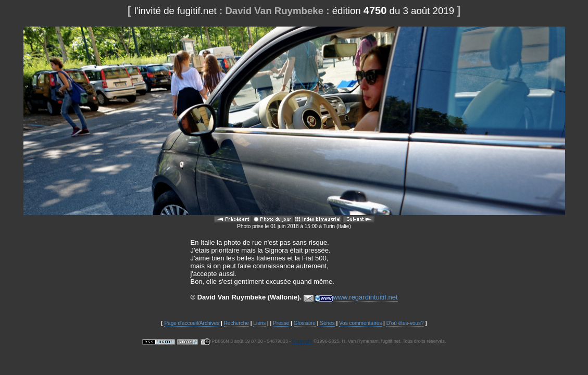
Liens (259, 323)
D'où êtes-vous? (405, 323)
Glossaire (305, 323)
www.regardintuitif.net (356, 297)
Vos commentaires (360, 323)
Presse (281, 323)
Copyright (302, 341)
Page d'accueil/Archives (192, 323)
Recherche (236, 323)
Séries (327, 323)
